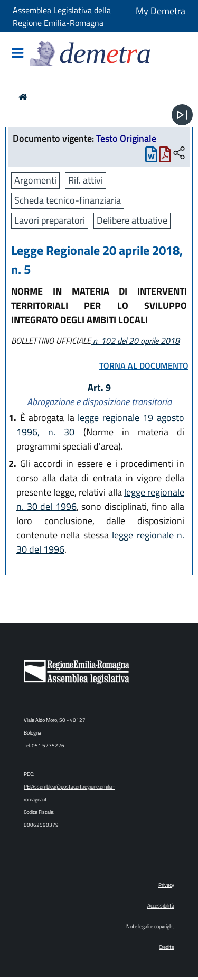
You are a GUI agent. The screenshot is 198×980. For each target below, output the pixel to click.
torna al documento (144, 365)
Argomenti (35, 180)
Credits (167, 947)
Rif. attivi (86, 180)
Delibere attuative (132, 220)
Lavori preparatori (50, 220)
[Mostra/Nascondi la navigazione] (17, 54)
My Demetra (161, 11)
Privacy (166, 885)
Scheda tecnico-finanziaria (68, 200)
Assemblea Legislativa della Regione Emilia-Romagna (62, 16)
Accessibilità (161, 906)
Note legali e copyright (150, 926)
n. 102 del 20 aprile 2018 (135, 341)
